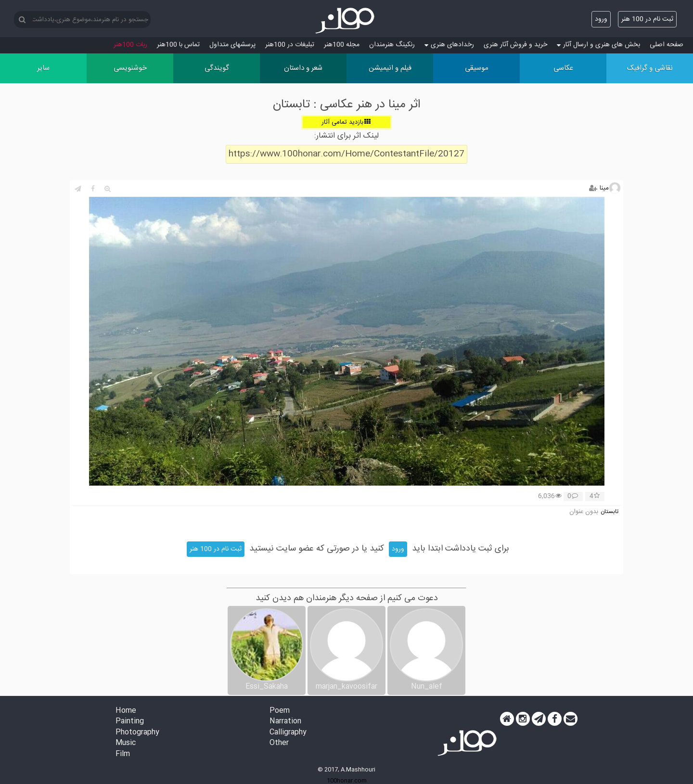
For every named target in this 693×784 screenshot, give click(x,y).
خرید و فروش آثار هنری (515, 45)
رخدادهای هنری (449, 45)
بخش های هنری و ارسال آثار (598, 45)
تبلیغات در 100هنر (290, 45)
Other (279, 743)
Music (126, 743)
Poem (280, 711)
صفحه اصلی (667, 45)
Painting (130, 722)
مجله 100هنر (342, 45)
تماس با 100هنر (178, 45)
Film (123, 754)
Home (126, 711)
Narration (285, 722)
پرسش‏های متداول (232, 45)
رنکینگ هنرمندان (392, 45)
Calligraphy (288, 733)
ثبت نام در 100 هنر (647, 19)
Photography (137, 733)
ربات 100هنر (130, 45)
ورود (601, 19)
